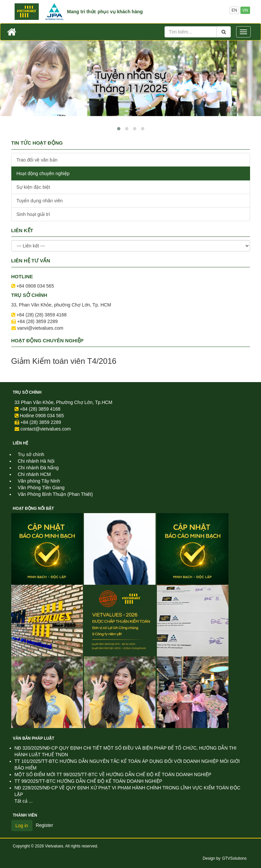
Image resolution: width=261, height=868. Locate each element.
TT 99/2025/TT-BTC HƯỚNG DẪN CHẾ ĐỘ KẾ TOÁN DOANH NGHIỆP (89, 781)
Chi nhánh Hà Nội (36, 461)
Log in (22, 826)
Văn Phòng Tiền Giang (41, 488)
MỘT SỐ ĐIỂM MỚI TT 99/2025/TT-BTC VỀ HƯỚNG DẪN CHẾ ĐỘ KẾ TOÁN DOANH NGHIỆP (113, 774)
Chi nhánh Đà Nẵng (38, 468)
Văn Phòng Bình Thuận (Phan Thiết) (55, 494)
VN (245, 10)
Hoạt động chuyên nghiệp (43, 173)
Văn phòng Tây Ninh (39, 481)
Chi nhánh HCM (34, 474)
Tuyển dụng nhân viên (40, 201)
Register (44, 825)
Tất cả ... (24, 801)
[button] (119, 129)
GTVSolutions (234, 858)
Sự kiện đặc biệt (33, 187)
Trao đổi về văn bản (37, 160)
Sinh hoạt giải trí (33, 214)
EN (234, 10)
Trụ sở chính (27, 392)
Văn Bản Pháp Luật (34, 738)
